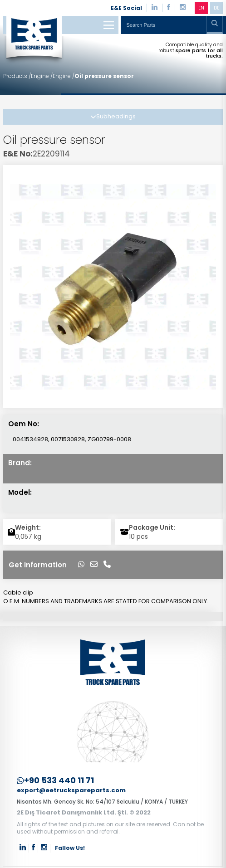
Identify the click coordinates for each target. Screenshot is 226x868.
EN (201, 8)
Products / (17, 76)
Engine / (42, 76)
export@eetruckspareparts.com (71, 791)
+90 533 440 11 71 (55, 781)
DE (216, 8)
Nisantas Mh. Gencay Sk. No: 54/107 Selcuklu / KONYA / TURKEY (102, 802)
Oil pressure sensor (104, 76)
